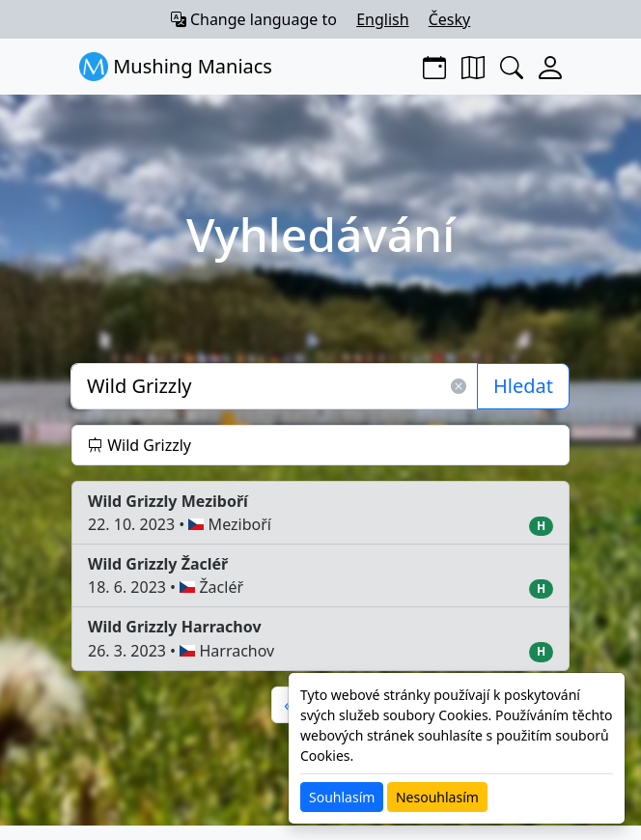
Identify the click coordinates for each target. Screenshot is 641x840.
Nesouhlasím (437, 797)
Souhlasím (342, 797)
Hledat (523, 386)
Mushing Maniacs (176, 67)
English (382, 19)
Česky (450, 19)
